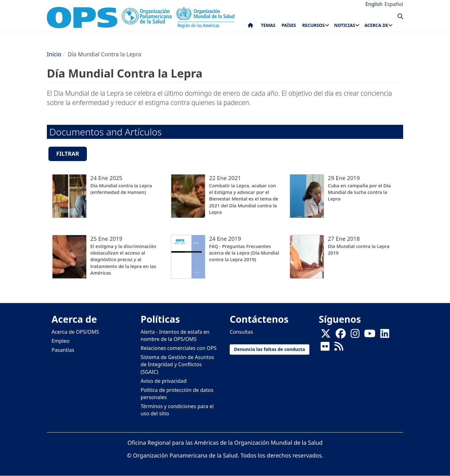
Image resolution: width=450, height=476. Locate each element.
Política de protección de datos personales (177, 394)
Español (394, 4)
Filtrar (68, 154)
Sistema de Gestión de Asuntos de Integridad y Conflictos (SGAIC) (177, 364)
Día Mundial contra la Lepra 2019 (359, 249)
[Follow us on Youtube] (370, 336)
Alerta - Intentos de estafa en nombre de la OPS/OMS (175, 335)
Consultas (241, 332)
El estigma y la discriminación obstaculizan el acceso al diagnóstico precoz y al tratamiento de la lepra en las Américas (123, 260)
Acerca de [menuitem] (376, 25)
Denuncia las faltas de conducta (270, 349)
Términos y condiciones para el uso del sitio (177, 410)
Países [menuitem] (289, 25)
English (374, 4)
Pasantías (63, 350)
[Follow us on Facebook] (341, 336)
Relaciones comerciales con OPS (179, 348)
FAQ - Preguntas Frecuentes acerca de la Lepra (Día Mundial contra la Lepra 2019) (244, 253)
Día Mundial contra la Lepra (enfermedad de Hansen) (121, 189)
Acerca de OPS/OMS (75, 332)
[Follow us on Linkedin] (385, 336)
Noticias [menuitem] (345, 25)
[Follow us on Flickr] (325, 348)
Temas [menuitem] (268, 25)
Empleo (60, 341)
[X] (326, 336)
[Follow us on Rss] (339, 348)
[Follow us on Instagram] (355, 336)
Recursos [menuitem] (313, 25)
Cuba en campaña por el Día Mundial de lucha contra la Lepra (359, 192)
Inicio (54, 54)
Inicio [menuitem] (250, 27)
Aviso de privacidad (164, 381)
